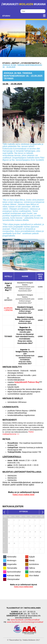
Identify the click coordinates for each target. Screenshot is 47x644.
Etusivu (6, 16)
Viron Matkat (34, 576)
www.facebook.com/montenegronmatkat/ (25, 622)
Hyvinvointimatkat (30, 63)
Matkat (16, 63)
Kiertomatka (12, 557)
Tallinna (32, 568)
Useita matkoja (35, 572)
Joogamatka (12, 564)
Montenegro (12, 560)
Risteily (32, 560)
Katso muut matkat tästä (23, 494)
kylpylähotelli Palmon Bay (27, 382)
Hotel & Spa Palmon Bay (8, 287)
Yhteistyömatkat (13, 579)
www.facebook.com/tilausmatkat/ (25, 620)
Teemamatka (12, 568)
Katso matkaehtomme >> (18, 433)
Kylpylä (32, 557)
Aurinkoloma (34, 564)
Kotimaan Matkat (13, 576)
